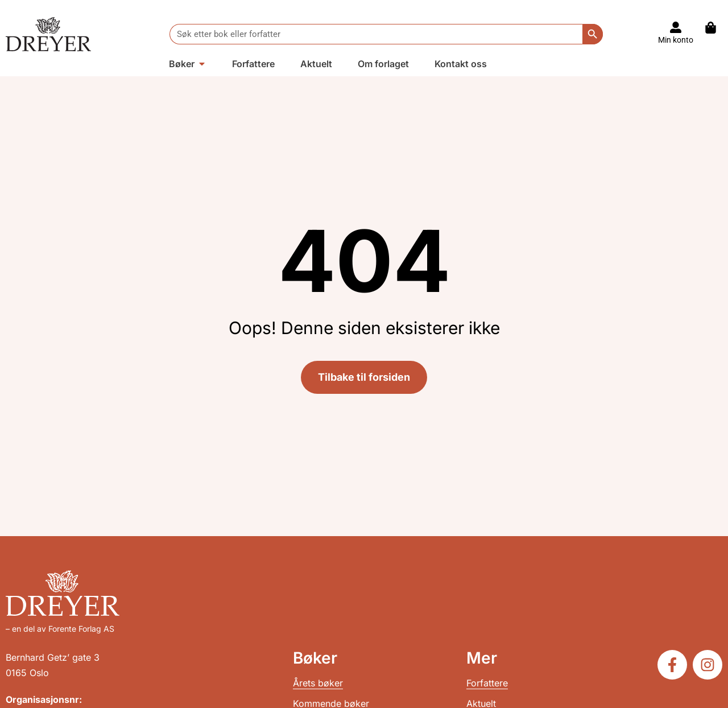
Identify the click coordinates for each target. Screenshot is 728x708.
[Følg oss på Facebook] (672, 665)
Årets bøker (318, 683)
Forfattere (487, 683)
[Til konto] (676, 27)
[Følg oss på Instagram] (708, 665)
